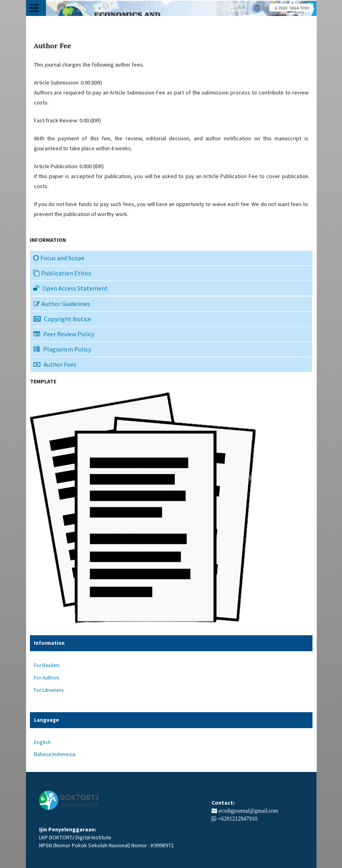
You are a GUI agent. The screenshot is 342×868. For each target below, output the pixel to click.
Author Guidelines (62, 304)
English (42, 742)
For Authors (46, 678)
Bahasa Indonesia (55, 754)
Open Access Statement (70, 288)
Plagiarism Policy (62, 349)
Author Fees (55, 364)
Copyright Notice (62, 319)
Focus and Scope (59, 258)
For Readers (47, 665)
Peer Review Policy (64, 334)
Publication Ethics (62, 273)
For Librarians (49, 690)
